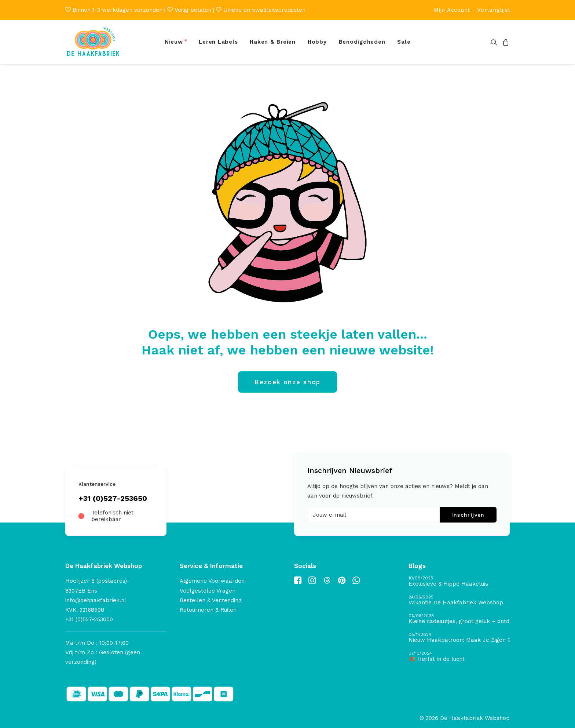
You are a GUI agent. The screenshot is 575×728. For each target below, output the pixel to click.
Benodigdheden (362, 42)
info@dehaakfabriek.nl (96, 600)
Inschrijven (468, 515)
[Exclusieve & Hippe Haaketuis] (459, 581)
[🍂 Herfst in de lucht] (459, 657)
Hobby (317, 42)
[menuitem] (452, 10)
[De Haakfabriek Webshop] (93, 42)
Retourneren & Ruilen (208, 610)
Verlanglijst (494, 10)
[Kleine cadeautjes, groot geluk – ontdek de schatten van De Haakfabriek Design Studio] (459, 619)
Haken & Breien (273, 42)
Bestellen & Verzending (211, 600)
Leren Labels (218, 42)
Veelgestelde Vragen (208, 590)
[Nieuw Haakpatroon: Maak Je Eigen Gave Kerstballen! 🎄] (459, 638)
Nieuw (174, 42)
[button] (495, 42)
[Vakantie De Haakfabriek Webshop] (459, 600)
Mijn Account (452, 10)
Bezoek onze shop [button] (287, 382)
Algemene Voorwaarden (212, 581)
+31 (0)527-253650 (113, 498)
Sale (404, 42)
